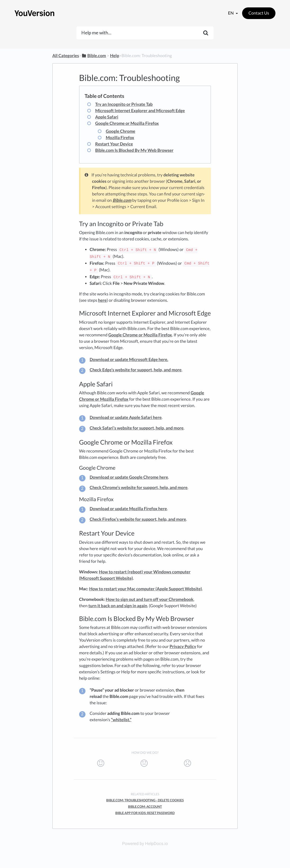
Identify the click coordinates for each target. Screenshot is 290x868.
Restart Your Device (114, 144)
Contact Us (259, 13)
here (102, 300)
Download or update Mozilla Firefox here (128, 509)
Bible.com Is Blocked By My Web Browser (134, 150)
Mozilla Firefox (120, 138)
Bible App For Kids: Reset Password (145, 813)
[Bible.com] (94, 56)
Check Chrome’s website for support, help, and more (139, 488)
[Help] (115, 56)
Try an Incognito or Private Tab (124, 104)
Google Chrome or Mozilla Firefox (127, 123)
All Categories (66, 56)
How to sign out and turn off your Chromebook (150, 599)
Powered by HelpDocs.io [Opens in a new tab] (145, 844)
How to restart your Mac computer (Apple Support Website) (146, 589)
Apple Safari (107, 117)
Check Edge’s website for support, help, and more (136, 370)
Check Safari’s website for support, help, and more (137, 428)
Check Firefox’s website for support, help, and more (138, 519)
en (231, 13)
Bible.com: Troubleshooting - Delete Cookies (145, 800)
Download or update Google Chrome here (129, 477)
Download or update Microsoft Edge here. (129, 360)
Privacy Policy (183, 647)
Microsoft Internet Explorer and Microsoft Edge (140, 111)
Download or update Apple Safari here (126, 417)
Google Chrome (121, 131)
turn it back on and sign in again (118, 606)
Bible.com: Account (145, 807)
